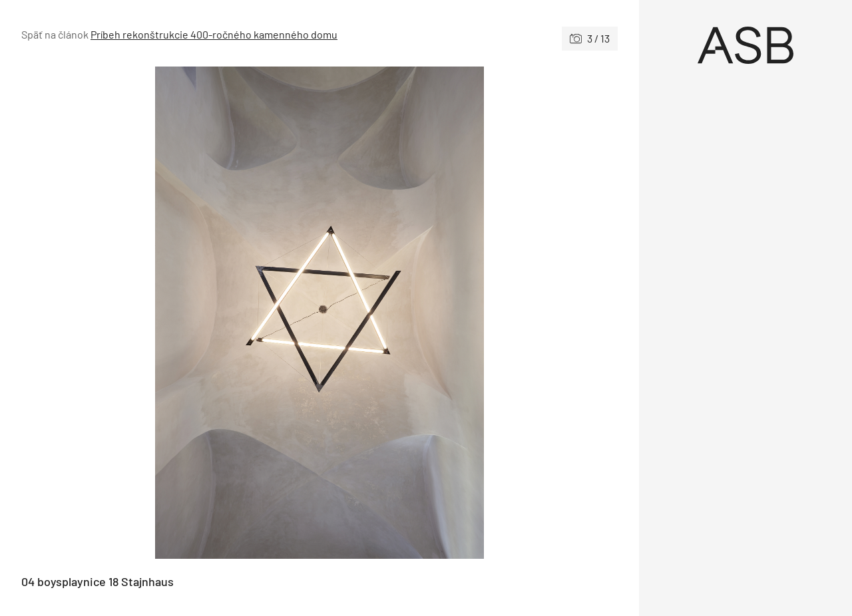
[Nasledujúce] (469, 313)
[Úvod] (745, 45)
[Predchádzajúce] (170, 313)
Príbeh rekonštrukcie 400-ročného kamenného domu (214, 34)
